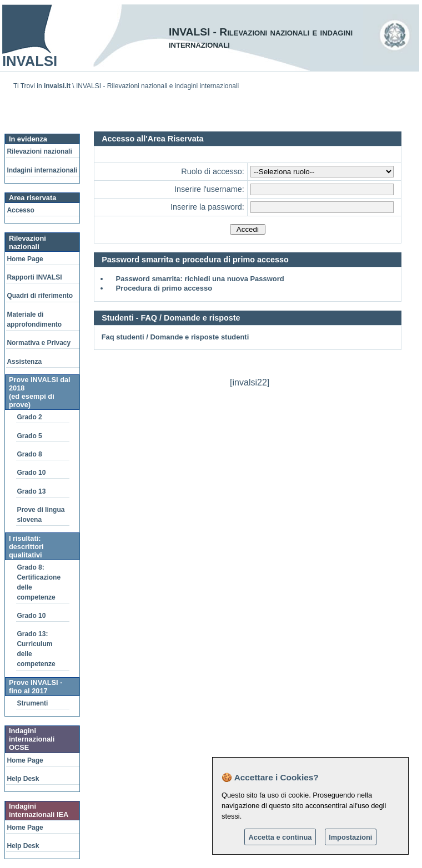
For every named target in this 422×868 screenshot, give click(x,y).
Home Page (25, 259)
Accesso (20, 210)
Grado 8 (29, 454)
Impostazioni (350, 837)
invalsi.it (57, 86)
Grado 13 (31, 491)
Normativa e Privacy (39, 343)
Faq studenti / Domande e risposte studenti (175, 337)
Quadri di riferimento (40, 296)
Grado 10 (31, 473)
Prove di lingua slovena (41, 515)
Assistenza (24, 362)
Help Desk (23, 779)
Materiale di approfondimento (34, 319)
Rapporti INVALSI (34, 277)
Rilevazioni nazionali (39, 151)
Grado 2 (29, 417)
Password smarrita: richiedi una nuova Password (200, 279)
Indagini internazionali (42, 170)
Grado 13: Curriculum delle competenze (36, 649)
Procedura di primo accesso (164, 288)
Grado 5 (29, 436)
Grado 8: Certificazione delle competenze (39, 582)
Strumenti (32, 703)
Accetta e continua (280, 837)
